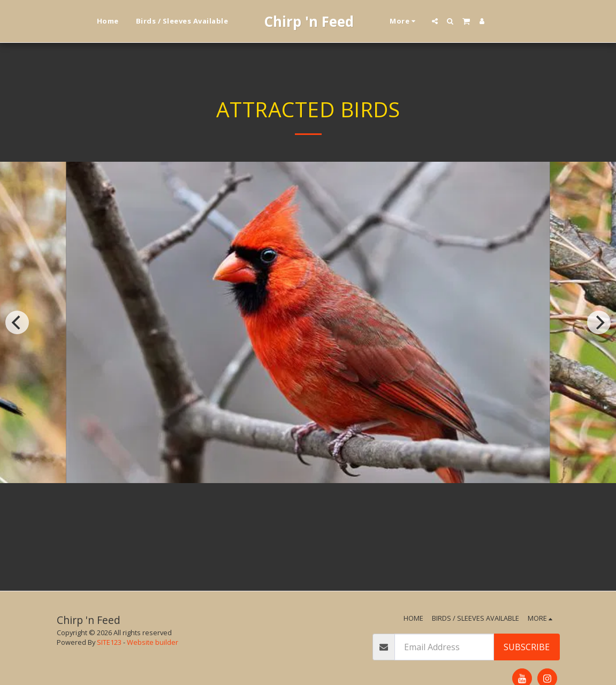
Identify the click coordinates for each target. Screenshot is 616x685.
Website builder (153, 642)
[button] (435, 21)
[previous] (17, 322)
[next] (599, 322)
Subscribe (527, 647)
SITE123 (109, 642)
